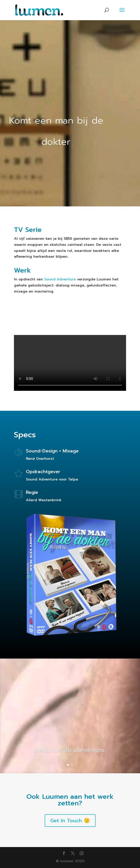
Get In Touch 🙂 (70, 821)
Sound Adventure (60, 279)
